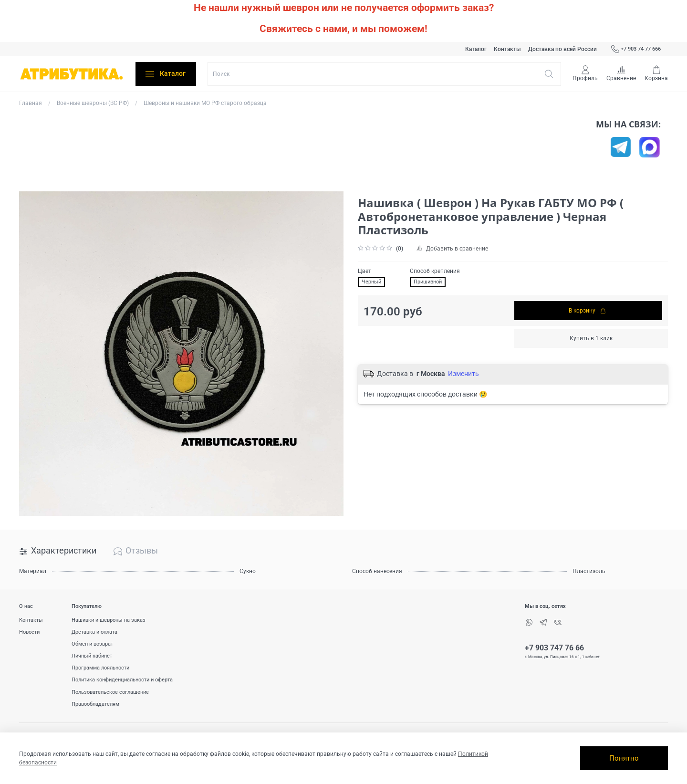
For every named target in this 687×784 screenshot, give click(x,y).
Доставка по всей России (562, 49)
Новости (29, 632)
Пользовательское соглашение (110, 692)
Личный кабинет (92, 656)
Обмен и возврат (92, 644)
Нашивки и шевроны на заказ (109, 620)
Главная (31, 103)
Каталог (476, 49)
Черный (371, 282)
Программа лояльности (100, 668)
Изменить (463, 374)
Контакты (507, 49)
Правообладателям (95, 704)
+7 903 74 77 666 (636, 49)
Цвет (364, 271)
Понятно (624, 758)
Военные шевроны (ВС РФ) (93, 103)
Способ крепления (435, 271)
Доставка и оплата (94, 632)
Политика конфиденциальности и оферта (122, 680)
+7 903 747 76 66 (554, 648)
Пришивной (428, 282)
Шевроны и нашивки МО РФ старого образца (205, 103)
